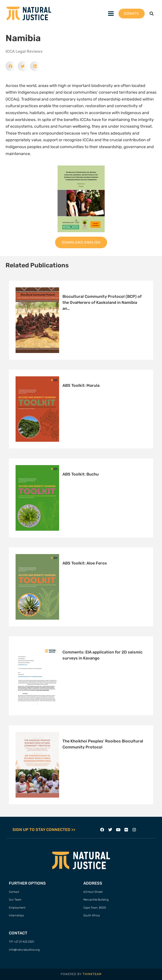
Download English (81, 242)
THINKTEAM (92, 974)
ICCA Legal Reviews (24, 51)
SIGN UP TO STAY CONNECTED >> (44, 830)
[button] (152, 13)
